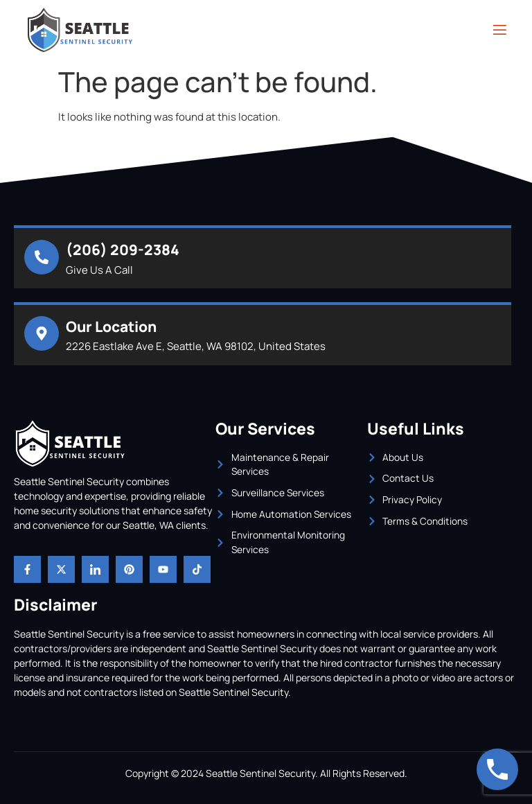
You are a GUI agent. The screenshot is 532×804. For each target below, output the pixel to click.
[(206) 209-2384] (42, 257)
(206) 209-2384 (123, 250)
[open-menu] (499, 30)
